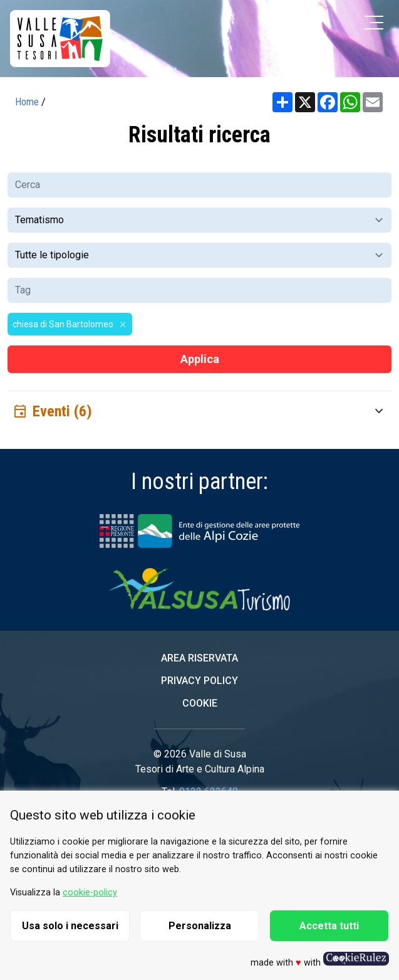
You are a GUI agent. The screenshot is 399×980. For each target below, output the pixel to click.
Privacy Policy (199, 681)
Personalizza (200, 926)
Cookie (200, 703)
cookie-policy (90, 893)
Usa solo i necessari (70, 926)
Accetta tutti (329, 926)
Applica (200, 359)
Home (27, 102)
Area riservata (199, 658)
